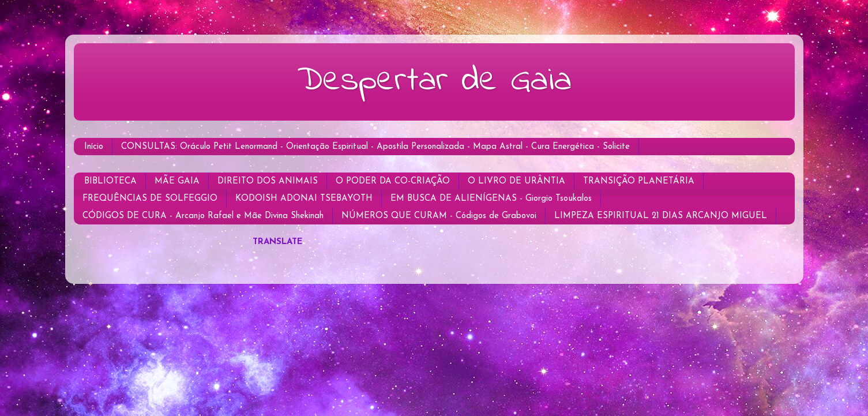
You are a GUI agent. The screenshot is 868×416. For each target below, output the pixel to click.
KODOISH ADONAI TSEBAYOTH (304, 199)
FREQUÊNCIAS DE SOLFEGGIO (150, 199)
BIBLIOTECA (110, 181)
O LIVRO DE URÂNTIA (516, 181)
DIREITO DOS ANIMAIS (268, 181)
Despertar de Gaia (434, 81)
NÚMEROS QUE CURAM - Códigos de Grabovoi (439, 216)
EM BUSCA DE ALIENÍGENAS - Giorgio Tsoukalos (491, 199)
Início (94, 147)
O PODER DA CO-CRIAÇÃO (393, 181)
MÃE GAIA (177, 181)
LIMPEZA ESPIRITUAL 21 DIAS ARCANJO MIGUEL (661, 216)
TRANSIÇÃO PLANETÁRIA (639, 181)
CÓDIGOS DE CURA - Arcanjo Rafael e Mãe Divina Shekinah (203, 216)
